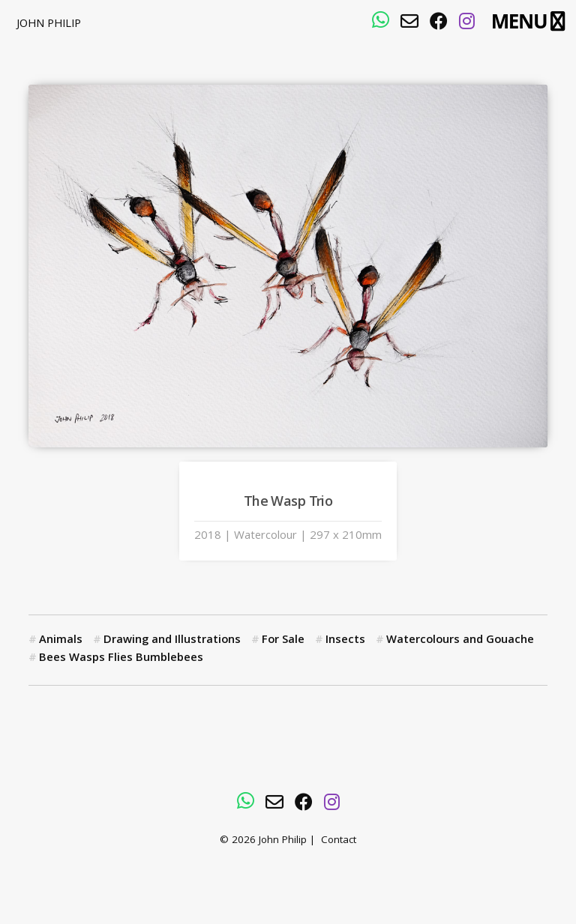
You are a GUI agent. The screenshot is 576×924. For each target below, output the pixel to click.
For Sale (283, 641)
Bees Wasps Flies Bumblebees (121, 659)
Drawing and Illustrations (172, 641)
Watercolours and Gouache (460, 641)
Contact (339, 841)
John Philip (49, 25)
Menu (519, 21)
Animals (61, 641)
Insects (345, 641)
